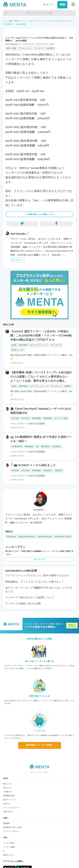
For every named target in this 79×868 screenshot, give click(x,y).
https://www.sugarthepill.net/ (58, 251)
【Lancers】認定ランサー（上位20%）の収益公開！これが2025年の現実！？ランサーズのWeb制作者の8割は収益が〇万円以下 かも (41, 336)
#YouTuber (26, 418)
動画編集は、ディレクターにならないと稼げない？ (35, 582)
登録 (62, 5)
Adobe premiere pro (27, 537)
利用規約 (6, 823)
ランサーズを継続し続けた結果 (23, 604)
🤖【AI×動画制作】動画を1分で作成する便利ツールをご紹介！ (41, 439)
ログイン (49, 5)
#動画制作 (48, 418)
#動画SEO (59, 471)
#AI (37, 447)
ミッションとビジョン (11, 808)
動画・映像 (14, 21)
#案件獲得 (23, 345)
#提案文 (68, 386)
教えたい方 (7, 784)
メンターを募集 (9, 847)
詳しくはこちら (17, 260)
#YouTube (15, 418)
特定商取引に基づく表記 (12, 827)
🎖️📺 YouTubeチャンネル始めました (33, 465)
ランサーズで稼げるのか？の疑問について (29, 598)
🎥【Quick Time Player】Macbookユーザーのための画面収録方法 (41, 411)
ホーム (6, 21)
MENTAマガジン (9, 855)
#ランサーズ (57, 345)
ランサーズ (39, 48)
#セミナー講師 (61, 418)
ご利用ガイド (8, 792)
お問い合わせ (8, 812)
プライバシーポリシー (11, 831)
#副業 (14, 345)
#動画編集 (37, 418)
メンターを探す (9, 843)
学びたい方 (7, 788)
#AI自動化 (57, 447)
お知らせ (6, 804)
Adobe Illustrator (45, 537)
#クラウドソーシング (39, 345)
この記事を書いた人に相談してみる (40, 214)
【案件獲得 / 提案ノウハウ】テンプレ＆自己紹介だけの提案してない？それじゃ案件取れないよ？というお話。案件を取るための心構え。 (41, 377)
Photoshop (11, 537)
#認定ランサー (18, 350)
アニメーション (25, 48)
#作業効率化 (17, 447)
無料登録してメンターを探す (39, 745)
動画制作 (50, 48)
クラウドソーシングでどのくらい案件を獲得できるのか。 (38, 576)
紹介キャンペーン (10, 800)
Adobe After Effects (63, 537)
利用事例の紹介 (9, 796)
